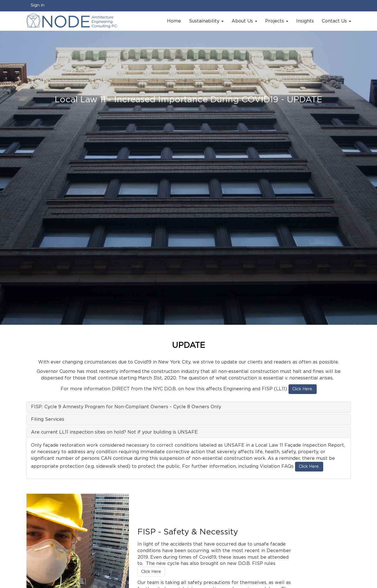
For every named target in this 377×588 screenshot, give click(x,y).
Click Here (151, 572)
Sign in (38, 5)
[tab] (189, 407)
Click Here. (303, 389)
